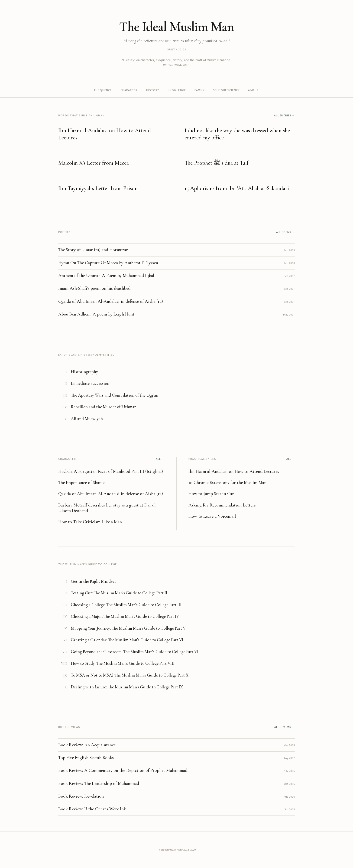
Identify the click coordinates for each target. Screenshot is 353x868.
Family (199, 90)
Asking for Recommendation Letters (222, 505)
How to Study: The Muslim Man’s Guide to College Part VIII (123, 663)
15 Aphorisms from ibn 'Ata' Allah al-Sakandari (237, 188)
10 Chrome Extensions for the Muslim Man (227, 483)
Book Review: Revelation (81, 796)
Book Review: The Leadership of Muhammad (99, 783)
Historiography (84, 372)
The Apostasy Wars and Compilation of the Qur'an (115, 395)
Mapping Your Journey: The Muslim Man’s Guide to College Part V (128, 628)
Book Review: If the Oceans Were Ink (92, 809)
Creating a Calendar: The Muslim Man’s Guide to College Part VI (127, 640)
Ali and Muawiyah (87, 419)
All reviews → (285, 727)
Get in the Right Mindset (93, 581)
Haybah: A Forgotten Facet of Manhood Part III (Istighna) (111, 471)
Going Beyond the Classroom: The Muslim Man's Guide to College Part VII (135, 652)
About (253, 90)
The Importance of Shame (81, 483)
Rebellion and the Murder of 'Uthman (104, 407)
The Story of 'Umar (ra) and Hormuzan (93, 250)
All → (160, 459)
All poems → (286, 232)
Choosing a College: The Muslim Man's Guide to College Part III (126, 605)
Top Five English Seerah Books (86, 758)
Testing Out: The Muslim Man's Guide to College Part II (119, 593)
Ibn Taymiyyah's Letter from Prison (98, 188)
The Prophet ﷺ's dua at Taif (216, 163)
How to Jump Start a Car (211, 494)
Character (129, 90)
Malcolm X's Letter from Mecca (94, 163)
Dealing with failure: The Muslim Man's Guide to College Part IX (127, 687)
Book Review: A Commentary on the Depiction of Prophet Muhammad (123, 770)
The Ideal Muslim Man (176, 27)
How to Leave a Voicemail (212, 516)
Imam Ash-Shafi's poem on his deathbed (94, 288)
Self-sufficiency (226, 90)
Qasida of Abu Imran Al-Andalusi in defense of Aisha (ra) (111, 301)
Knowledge (177, 90)
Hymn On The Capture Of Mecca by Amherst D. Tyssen (108, 263)
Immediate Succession (90, 383)
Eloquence (103, 90)
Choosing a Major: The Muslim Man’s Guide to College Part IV (125, 616)
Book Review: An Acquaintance (87, 745)
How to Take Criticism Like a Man (90, 522)
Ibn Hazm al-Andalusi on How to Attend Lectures (234, 471)
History (153, 90)
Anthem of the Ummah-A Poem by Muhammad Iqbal (106, 276)
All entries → (284, 116)
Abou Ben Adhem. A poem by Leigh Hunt (96, 314)
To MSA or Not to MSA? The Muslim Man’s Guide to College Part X (130, 675)
